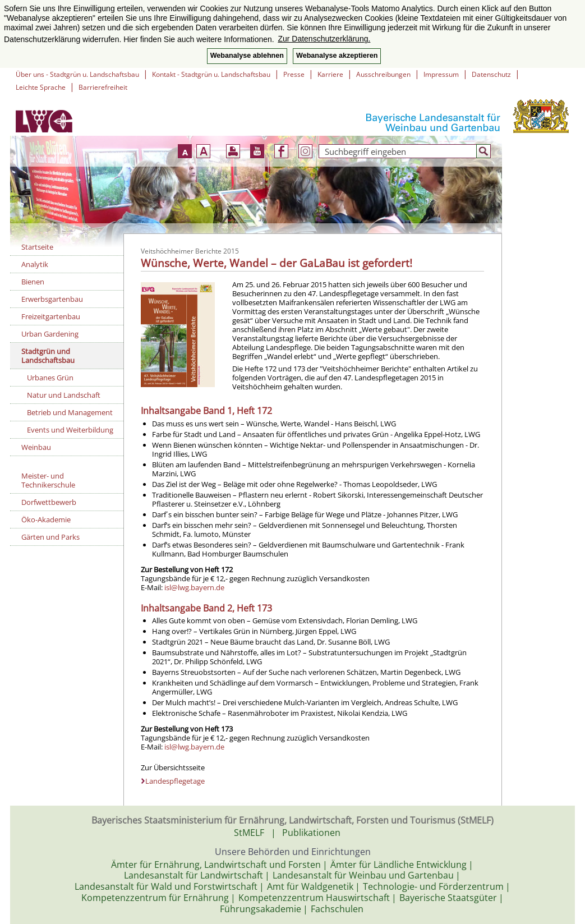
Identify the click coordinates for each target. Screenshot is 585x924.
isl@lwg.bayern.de (194, 587)
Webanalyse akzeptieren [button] (337, 56)
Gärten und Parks (50, 537)
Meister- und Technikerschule (48, 480)
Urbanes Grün (50, 378)
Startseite (37, 247)
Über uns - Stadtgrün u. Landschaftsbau (77, 74)
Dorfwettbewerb (49, 502)
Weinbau (36, 447)
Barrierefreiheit (103, 87)
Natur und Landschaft (64, 395)
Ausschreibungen (383, 74)
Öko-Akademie (46, 520)
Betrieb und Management (70, 412)
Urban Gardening (50, 334)
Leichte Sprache (41, 87)
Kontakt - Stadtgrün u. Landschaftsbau (211, 74)
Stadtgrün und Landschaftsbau (48, 356)
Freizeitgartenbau (51, 316)
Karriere (330, 74)
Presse (294, 74)
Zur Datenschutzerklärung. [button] (324, 39)
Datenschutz (491, 74)
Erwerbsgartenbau (52, 299)
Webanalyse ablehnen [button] (247, 56)
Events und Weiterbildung (70, 430)
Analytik (35, 264)
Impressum (441, 74)
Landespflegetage (175, 781)
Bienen (33, 282)
